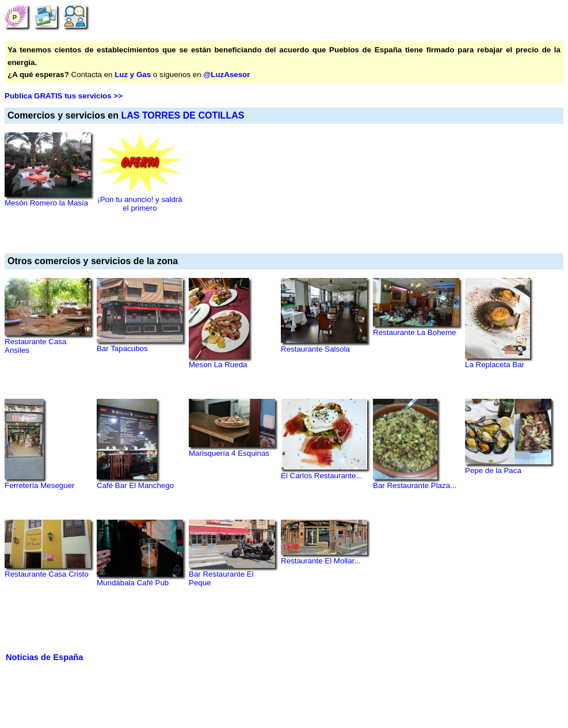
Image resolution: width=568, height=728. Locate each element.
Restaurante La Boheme (414, 332)
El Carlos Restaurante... (322, 476)
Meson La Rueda (218, 365)
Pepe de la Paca (493, 470)
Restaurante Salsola (315, 349)
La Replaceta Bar (495, 365)
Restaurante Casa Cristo (47, 574)
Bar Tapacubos (122, 348)
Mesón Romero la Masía (46, 203)
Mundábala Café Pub (133, 583)
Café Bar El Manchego (135, 485)
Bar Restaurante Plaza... (415, 485)
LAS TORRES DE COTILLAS (182, 115)
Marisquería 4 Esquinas (229, 453)
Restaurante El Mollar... (321, 561)
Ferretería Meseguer (39, 485)
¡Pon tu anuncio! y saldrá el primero (140, 204)
